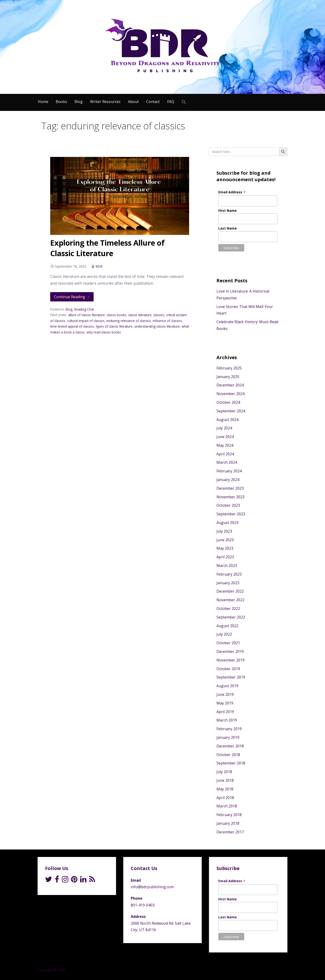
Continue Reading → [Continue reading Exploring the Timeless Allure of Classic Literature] (72, 297)
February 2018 (229, 815)
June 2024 (225, 437)
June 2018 (225, 780)
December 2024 (230, 385)
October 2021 (228, 643)
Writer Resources (105, 102)
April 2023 (225, 557)
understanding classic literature (157, 326)
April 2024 (225, 454)
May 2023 (225, 548)
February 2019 (229, 729)
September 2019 (231, 677)
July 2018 (224, 772)
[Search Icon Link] (184, 102)
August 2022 (227, 626)
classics (159, 315)
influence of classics (167, 321)
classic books (117, 315)
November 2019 (230, 660)
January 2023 (228, 583)
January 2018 (228, 823)
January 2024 (228, 480)
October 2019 (228, 669)
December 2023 (230, 488)
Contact (153, 102)
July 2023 (224, 531)
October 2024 (228, 402)
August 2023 (227, 523)
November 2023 (230, 497)
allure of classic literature (87, 315)
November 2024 (230, 394)
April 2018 (225, 798)
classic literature (140, 315)
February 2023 (229, 574)
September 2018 (231, 763)
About (133, 102)
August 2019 (227, 686)
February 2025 (229, 368)
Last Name (228, 228)
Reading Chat (84, 309)
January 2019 (228, 737)
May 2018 (225, 789)
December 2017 (230, 832)
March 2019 (227, 720)
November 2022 (230, 600)
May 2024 (225, 445)
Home (43, 102)
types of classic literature (114, 326)
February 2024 (229, 471)
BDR (99, 266)
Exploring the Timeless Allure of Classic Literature (107, 248)
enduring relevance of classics (129, 321)
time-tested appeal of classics (72, 326)
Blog (79, 102)
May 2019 (225, 703)
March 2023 (227, 566)
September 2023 (231, 514)
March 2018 (227, 806)
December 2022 (230, 591)
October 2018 (228, 755)
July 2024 (224, 428)
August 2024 (227, 420)
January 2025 (228, 377)
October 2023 (228, 505)
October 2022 (228, 609)
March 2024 (227, 462)
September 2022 (231, 617)
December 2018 (230, 746)
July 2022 (224, 634)
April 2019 (225, 712)
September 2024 (231, 411)
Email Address (232, 192)
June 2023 (225, 540)
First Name (228, 211)
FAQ (171, 102)
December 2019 (230, 651)
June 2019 (225, 694)
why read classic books (104, 332)
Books (61, 102)
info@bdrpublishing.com (152, 887)
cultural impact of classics (86, 321)
